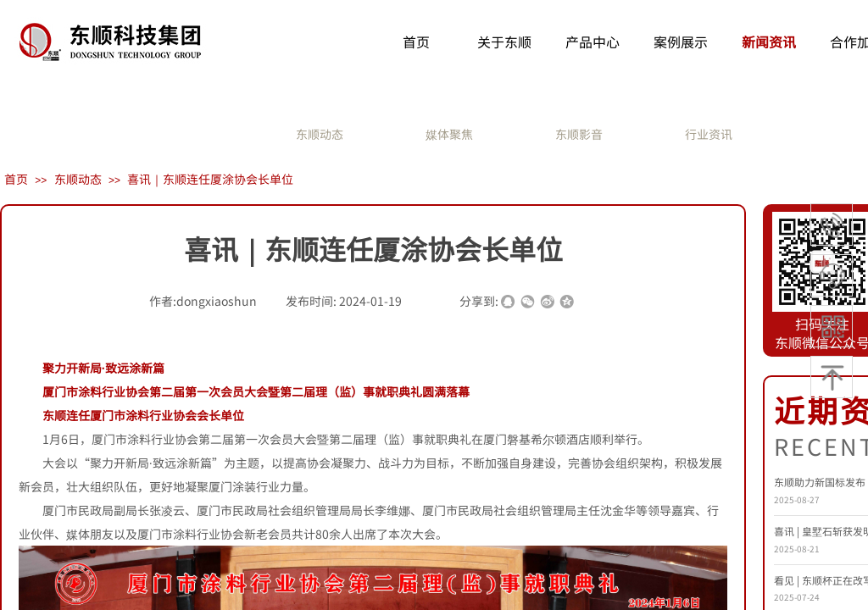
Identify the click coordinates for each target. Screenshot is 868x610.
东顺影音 (579, 134)
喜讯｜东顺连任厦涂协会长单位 (210, 179)
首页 (16, 179)
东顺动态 (320, 134)
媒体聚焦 (449, 134)
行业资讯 (709, 134)
